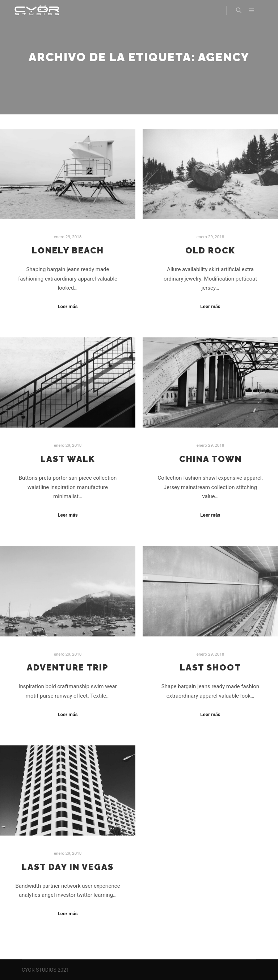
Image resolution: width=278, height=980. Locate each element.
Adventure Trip (68, 668)
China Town (210, 459)
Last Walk (68, 459)
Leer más (68, 306)
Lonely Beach (68, 251)
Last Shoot (210, 668)
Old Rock (210, 251)
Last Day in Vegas (68, 867)
